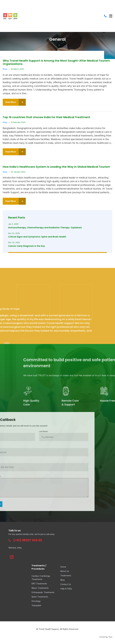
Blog (62, 580)
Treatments (66, 576)
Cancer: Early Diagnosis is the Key (27, 246)
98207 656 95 (32, 540)
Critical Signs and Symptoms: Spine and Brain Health (37, 237)
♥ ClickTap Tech (106, 637)
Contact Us (66, 584)
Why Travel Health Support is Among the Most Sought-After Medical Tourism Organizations (56, 62)
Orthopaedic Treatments (43, 592)
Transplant (36, 605)
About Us (65, 571)
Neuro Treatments (40, 588)
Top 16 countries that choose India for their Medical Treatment (46, 117)
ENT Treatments (39, 584)
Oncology (36, 601)
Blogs (5, 69)
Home (63, 567)
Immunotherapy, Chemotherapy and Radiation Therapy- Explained (45, 228)
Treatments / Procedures (39, 567)
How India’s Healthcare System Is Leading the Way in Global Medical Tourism (56, 167)
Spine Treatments (40, 597)
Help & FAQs (66, 589)
